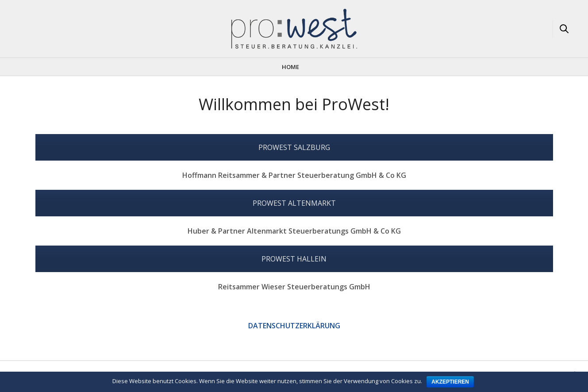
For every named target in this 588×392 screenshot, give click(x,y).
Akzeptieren (450, 382)
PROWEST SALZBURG (294, 147)
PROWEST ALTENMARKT (294, 203)
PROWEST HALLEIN (294, 259)
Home (290, 67)
